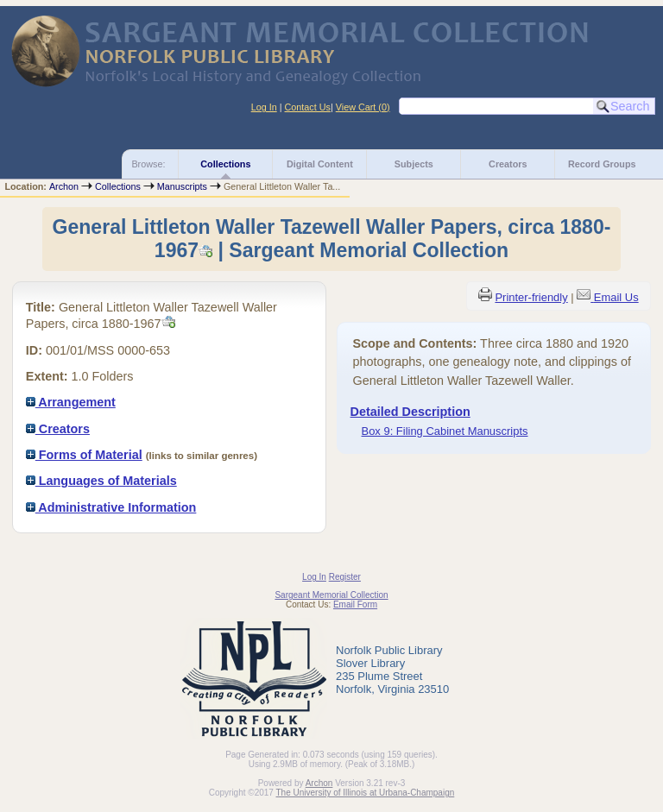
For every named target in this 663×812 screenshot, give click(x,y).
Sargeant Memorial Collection (331, 595)
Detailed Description (410, 412)
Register (345, 577)
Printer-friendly (531, 297)
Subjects (414, 164)
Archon (64, 186)
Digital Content (320, 164)
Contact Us (308, 107)
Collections (225, 164)
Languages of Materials (101, 481)
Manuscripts (182, 186)
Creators (508, 164)
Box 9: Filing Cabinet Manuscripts (445, 431)
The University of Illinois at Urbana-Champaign (366, 793)
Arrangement (71, 402)
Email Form (355, 604)
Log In (264, 107)
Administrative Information (111, 507)
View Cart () (363, 107)
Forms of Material (84, 455)
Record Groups (602, 164)
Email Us (616, 297)
